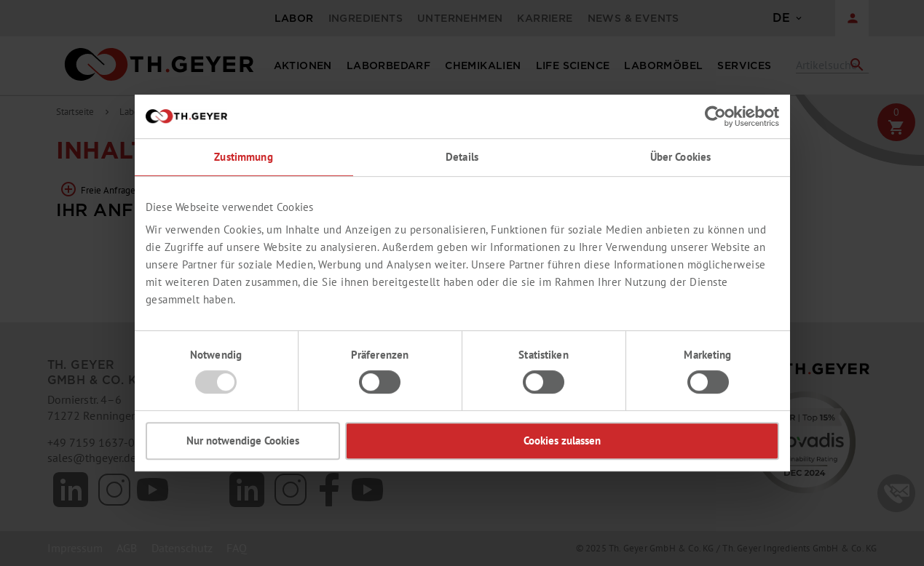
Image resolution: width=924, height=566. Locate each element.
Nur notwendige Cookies (243, 441)
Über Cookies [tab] (681, 157)
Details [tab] (462, 157)
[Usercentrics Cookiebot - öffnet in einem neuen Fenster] (715, 116)
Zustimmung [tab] (243, 157)
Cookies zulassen (562, 441)
